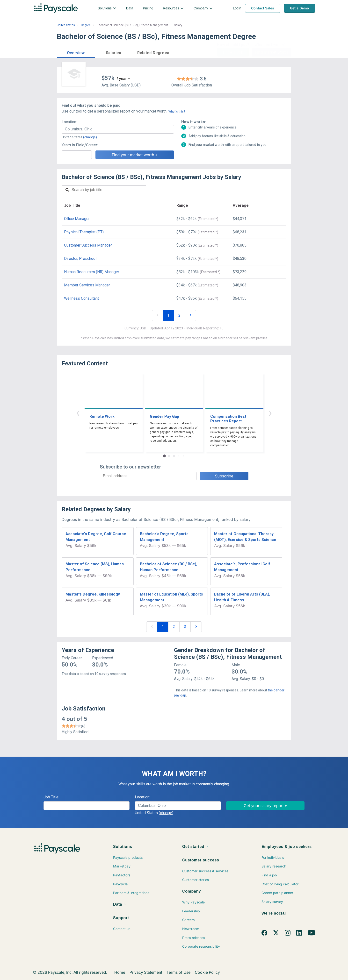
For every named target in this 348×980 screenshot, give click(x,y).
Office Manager (77, 219)
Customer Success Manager (88, 245)
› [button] (270, 413)
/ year (122, 79)
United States (66, 25)
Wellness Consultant (81, 298)
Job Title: (51, 797)
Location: (69, 122)
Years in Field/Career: (80, 145)
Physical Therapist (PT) (84, 232)
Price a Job (233, 52)
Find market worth (272, 52)
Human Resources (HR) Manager (92, 272)
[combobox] (118, 129)
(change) (90, 137)
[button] (76, 52)
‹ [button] (78, 413)
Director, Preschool (80, 259)
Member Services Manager (87, 285)
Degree (86, 25)
